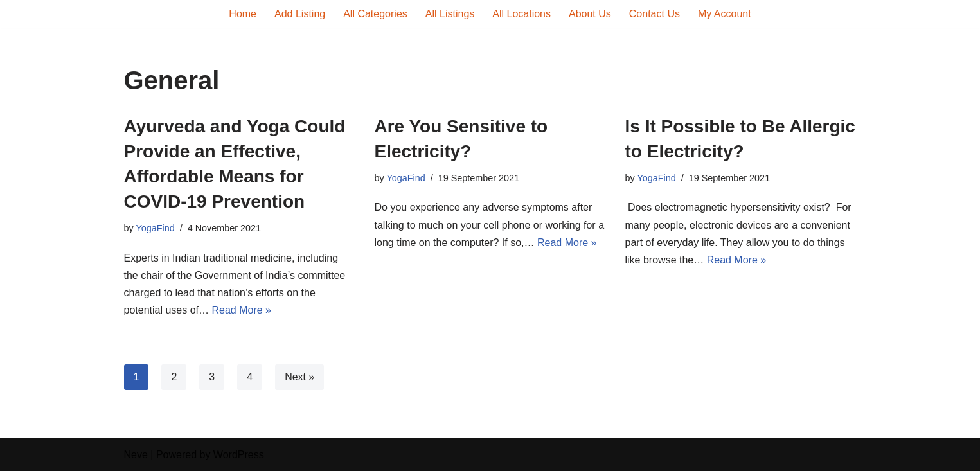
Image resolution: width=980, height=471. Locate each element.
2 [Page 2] (174, 377)
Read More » (241, 310)
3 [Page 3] (212, 377)
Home (243, 14)
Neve (136, 455)
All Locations (521, 14)
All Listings (450, 14)
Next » (299, 377)
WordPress (239, 455)
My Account (725, 14)
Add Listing (300, 14)
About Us (590, 14)
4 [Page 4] (250, 377)
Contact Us (655, 14)
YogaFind (155, 228)
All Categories (375, 14)
